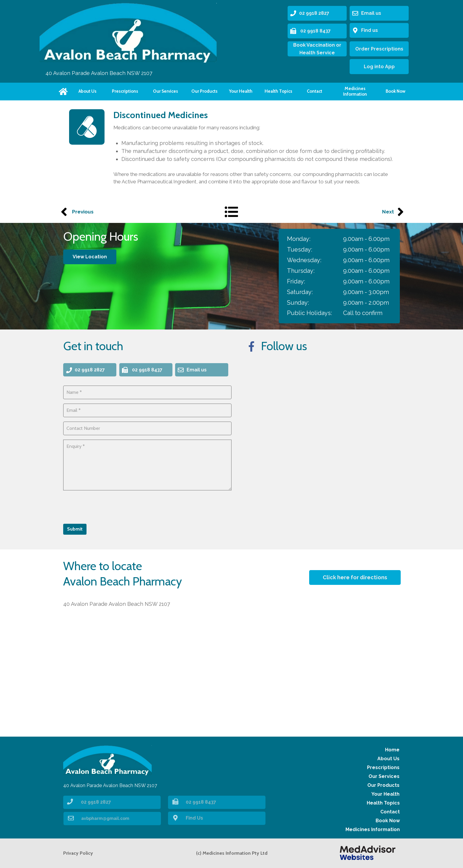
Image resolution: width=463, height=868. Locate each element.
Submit (75, 529)
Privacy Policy (78, 853)
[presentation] (108, 506)
